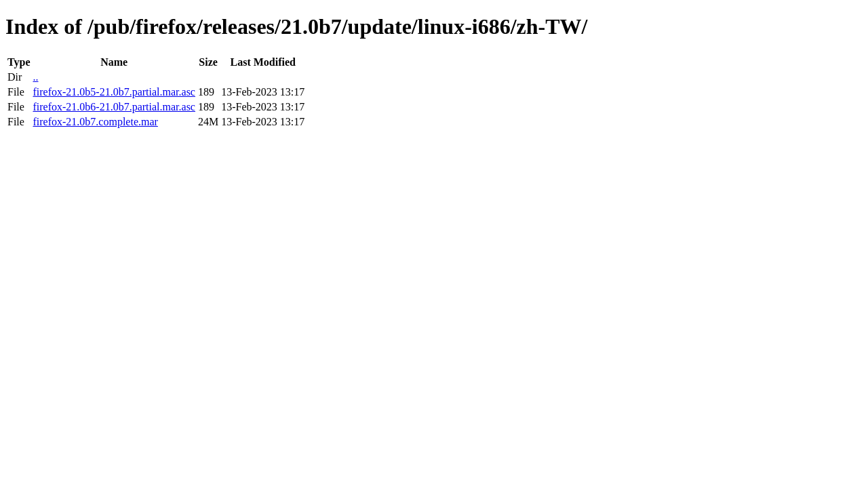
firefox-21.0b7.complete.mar (95, 122)
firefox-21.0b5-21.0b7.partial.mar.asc (114, 92)
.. (35, 77)
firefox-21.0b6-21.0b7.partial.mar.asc (114, 107)
